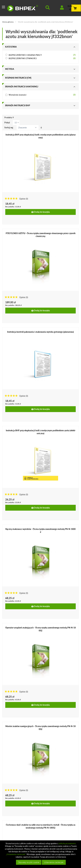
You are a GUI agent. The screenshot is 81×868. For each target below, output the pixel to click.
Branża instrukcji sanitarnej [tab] (22, 87)
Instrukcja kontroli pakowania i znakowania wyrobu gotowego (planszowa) (41, 332)
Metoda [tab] (10, 69)
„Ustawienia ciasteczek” (16, 854)
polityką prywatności (67, 843)
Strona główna (8, 22)
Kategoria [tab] (11, 47)
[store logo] (23, 8)
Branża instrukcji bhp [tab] (18, 105)
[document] (41, 854)
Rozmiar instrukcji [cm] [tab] (18, 78)
